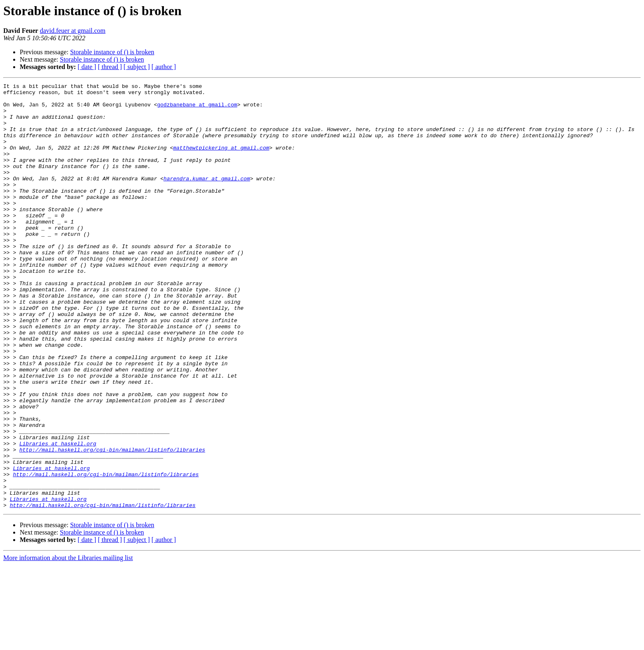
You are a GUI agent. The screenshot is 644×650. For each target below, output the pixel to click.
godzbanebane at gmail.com (197, 109)
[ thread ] (110, 67)
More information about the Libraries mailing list (68, 643)
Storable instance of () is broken (112, 52)
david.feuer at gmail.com (73, 31)
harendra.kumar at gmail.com (207, 198)
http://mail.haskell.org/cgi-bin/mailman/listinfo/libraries (112, 523)
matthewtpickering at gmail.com (221, 161)
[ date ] (87, 67)
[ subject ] (137, 67)
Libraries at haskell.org (58, 516)
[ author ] (164, 67)
